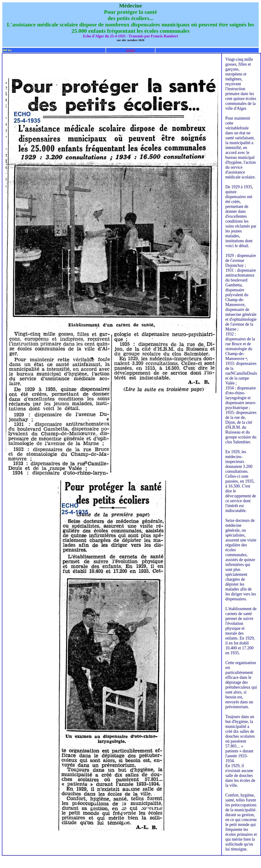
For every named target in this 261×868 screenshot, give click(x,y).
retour (130, 50)
